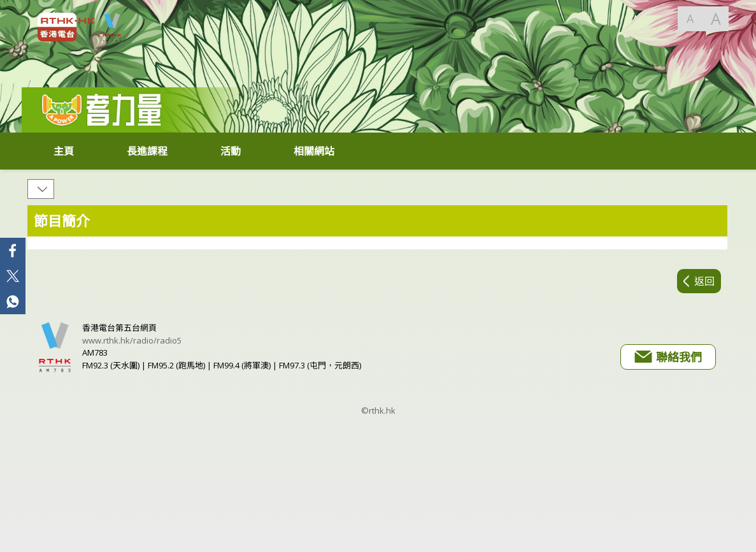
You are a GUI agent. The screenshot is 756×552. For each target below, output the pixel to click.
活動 (231, 151)
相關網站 (314, 151)
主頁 (64, 151)
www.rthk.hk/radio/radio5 (132, 340)
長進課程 (147, 151)
